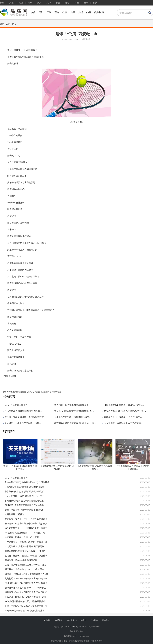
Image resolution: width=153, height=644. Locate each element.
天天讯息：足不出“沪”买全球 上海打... (23, 423)
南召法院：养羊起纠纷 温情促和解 (21, 560)
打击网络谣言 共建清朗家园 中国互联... (23, 411)
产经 (49, 12)
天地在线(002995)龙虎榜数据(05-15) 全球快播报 (27, 482)
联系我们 (59, 620)
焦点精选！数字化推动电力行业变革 (71, 405)
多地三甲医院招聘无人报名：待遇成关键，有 (26, 606)
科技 (95, 3)
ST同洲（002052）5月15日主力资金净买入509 (26, 574)
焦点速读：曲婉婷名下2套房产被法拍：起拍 (25, 597)
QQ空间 (14, 392)
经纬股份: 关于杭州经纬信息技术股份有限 (24, 487)
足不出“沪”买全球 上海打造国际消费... (72, 417)
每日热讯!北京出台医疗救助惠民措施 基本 (24, 611)
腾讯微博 (28, 392)
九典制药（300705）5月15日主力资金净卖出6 (26, 579)
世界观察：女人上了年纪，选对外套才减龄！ (26, 519)
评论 (67, 3)
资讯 (86, 3)
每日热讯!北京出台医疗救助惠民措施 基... (74, 411)
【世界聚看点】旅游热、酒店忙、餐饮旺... (124, 405)
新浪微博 (20, 392)
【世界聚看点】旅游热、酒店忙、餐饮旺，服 (26, 542)
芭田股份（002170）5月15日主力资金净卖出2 (26, 583)
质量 (11, 3)
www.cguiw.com (78, 627)
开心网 (51, 392)
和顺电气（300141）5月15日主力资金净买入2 (26, 592)
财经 (77, 3)
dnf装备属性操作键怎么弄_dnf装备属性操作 (25, 601)
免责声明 (71, 620)
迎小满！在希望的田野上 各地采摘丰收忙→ (25, 417)
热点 (33, 12)
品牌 (49, 3)
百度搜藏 (44, 392)
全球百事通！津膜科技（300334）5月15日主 (25, 588)
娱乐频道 (99, 12)
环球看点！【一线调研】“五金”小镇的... (123, 417)
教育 (58, 3)
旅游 (21, 3)
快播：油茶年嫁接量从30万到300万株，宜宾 (25, 565)
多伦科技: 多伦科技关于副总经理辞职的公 (24, 501)
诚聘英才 (82, 620)
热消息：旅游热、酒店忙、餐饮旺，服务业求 (26, 556)
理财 (57, 12)
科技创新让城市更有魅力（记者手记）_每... (75, 423)
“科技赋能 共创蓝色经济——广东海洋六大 (25, 533)
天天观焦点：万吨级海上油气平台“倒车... (124, 423)
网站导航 (106, 620)
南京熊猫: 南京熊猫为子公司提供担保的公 (24, 492)
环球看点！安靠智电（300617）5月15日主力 (25, 569)
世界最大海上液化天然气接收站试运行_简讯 (125, 411)
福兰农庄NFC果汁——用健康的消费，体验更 (26, 528)
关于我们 (47, 620)
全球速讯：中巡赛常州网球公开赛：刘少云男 (26, 524)
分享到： (7, 392)
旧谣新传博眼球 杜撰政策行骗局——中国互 (25, 551)
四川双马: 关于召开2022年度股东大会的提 (24, 505)
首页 (2, 24)
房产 (39, 3)
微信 (39, 392)
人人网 (34, 392)
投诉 (2, 3)
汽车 (30, 3)
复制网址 (57, 392)
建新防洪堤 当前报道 (15, 514)
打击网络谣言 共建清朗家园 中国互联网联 (24, 547)
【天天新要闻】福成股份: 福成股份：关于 (24, 496)
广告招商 (94, 620)
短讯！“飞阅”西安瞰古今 (16, 405)
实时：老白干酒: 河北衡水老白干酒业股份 (24, 510)
